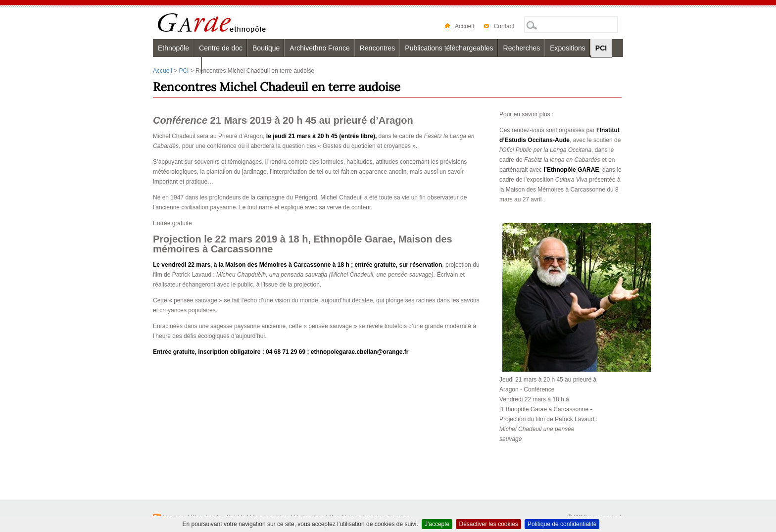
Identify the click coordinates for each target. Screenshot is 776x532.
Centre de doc (221, 48)
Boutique (266, 48)
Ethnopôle (173, 48)
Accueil (460, 26)
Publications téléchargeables (449, 48)
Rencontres (378, 48)
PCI (601, 48)
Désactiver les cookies (488, 524)
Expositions (568, 48)
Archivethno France (319, 48)
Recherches (522, 48)
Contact (499, 26)
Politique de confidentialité (562, 524)
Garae (231, 23)
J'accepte (437, 524)
